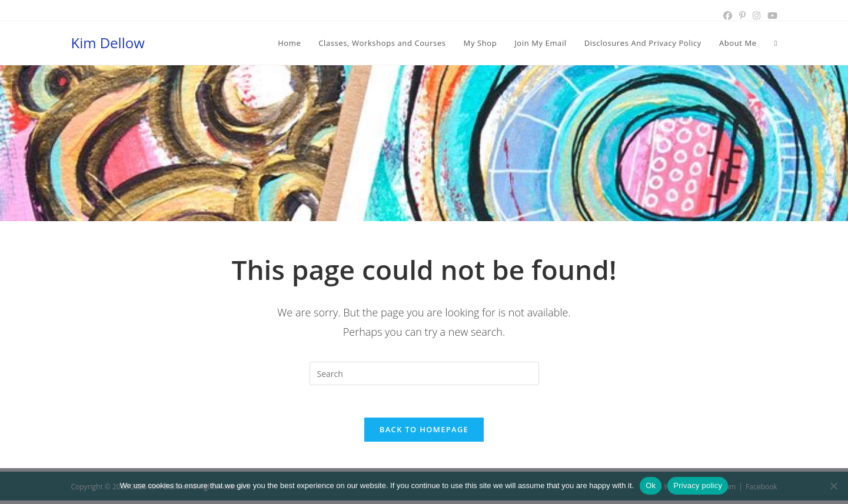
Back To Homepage (424, 433)
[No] (833, 486)
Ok (651, 485)
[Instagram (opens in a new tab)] (756, 16)
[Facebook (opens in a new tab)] (728, 16)
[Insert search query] (424, 373)
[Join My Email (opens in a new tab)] (540, 43)
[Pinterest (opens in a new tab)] (742, 16)
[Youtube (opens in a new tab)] (771, 16)
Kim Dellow (108, 43)
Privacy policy (698, 485)
